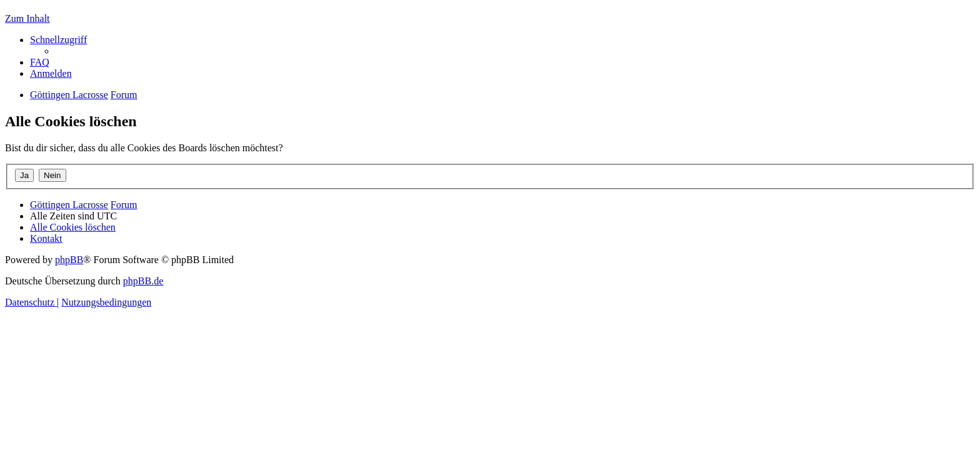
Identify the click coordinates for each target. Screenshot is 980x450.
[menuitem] (40, 62)
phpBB (69, 260)
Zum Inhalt (27, 18)
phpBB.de (143, 281)
